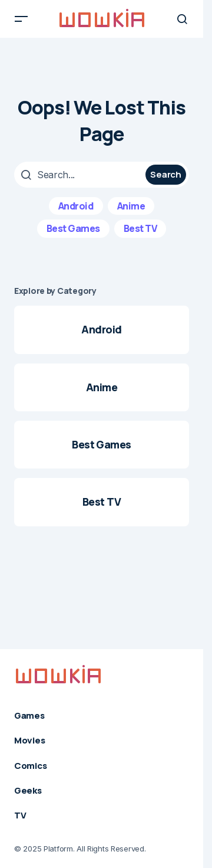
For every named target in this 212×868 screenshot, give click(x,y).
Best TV (140, 228)
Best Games (73, 228)
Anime (131, 206)
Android (76, 206)
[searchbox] (81, 175)
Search (165, 174)
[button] (21, 19)
